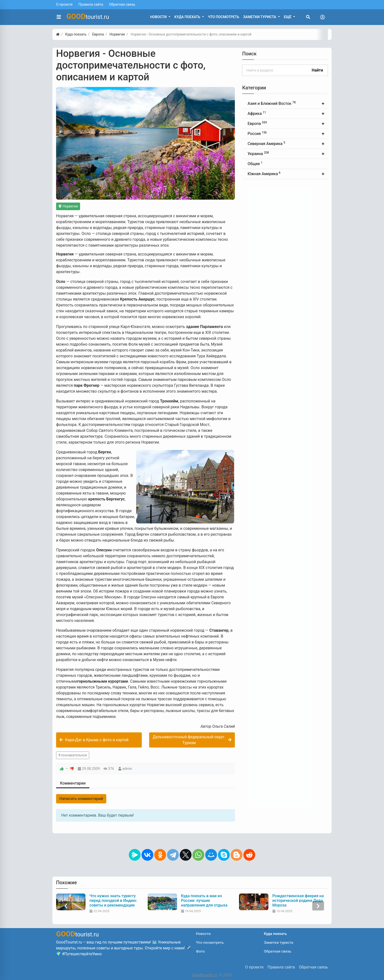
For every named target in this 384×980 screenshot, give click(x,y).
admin (127, 769)
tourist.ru (88, 16)
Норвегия (68, 206)
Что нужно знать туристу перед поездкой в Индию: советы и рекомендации (113, 901)
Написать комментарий (81, 799)
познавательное (74, 755)
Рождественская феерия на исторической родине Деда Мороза (298, 901)
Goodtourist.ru (204, 975)
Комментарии (73, 783)
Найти (317, 70)
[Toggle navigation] (323, 17)
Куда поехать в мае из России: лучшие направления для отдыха (204, 901)
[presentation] (66, 906)
